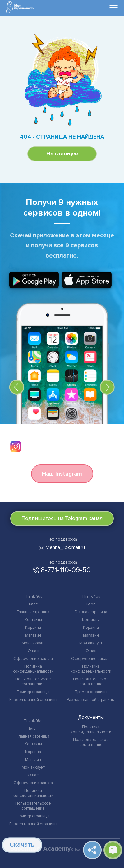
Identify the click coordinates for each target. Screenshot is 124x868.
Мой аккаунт (33, 643)
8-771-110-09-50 (66, 570)
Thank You (33, 596)
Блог (33, 604)
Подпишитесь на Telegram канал (62, 518)
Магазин (33, 635)
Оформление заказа (33, 659)
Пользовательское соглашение (33, 682)
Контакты (33, 620)
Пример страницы (33, 692)
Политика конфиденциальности (33, 669)
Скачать (22, 845)
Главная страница (33, 612)
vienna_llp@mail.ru (66, 547)
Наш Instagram (62, 474)
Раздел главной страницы (33, 700)
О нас (33, 651)
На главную (62, 153)
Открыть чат (113, 850)
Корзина (33, 628)
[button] (17, 387)
